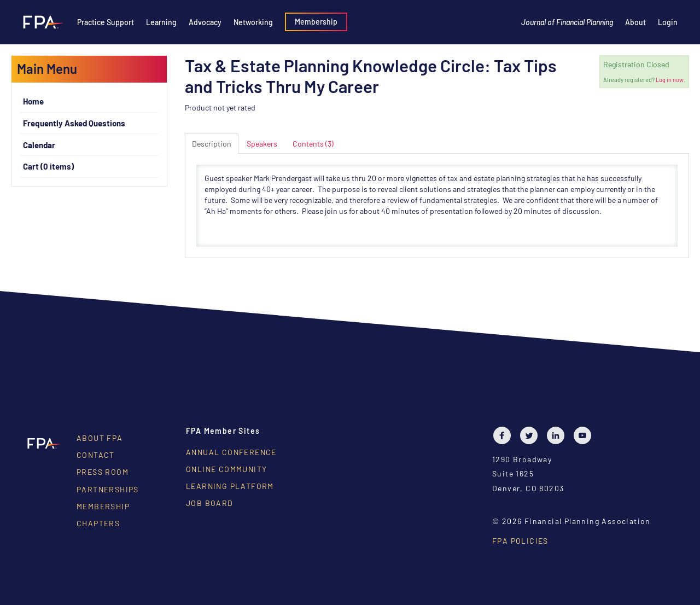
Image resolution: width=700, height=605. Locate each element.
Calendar (39, 145)
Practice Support (106, 22)
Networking (253, 22)
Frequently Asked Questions (74, 123)
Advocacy (205, 22)
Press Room (103, 472)
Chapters (98, 523)
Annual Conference (231, 452)
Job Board (210, 503)
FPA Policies (520, 541)
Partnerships (108, 489)
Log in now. (670, 80)
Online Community (226, 469)
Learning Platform (230, 486)
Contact (96, 455)
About (635, 22)
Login (668, 22)
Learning (161, 22)
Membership (316, 22)
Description (212, 144)
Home (33, 101)
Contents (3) (313, 144)
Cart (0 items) (48, 166)
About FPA (100, 438)
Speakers (262, 144)
